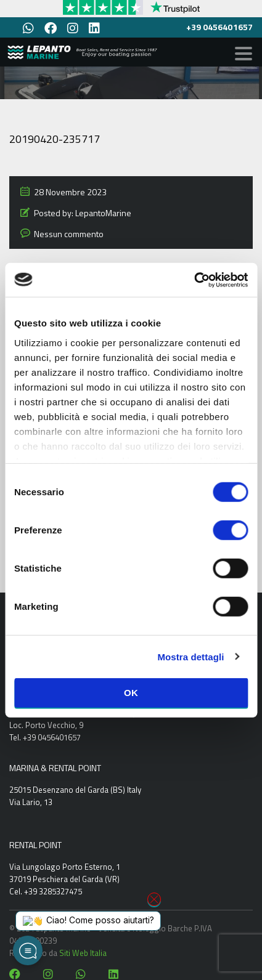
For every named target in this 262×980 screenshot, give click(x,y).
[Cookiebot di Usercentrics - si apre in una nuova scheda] (194, 280)
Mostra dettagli (190, 656)
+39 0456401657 (219, 27)
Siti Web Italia (83, 953)
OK (131, 693)
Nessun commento (69, 234)
